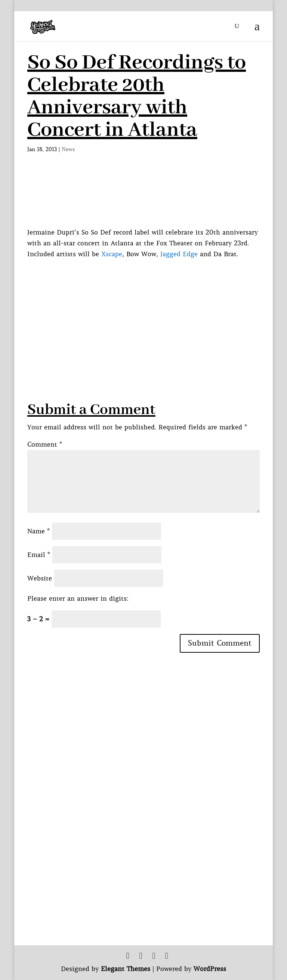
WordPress (210, 969)
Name (38, 531)
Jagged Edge (179, 254)
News (68, 149)
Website (40, 578)
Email (39, 555)
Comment (45, 444)
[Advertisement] (157, 312)
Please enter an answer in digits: (78, 598)
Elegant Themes (126, 969)
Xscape (112, 254)
